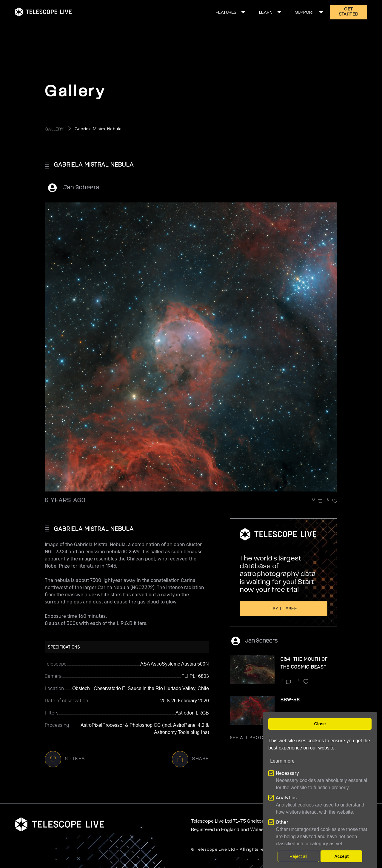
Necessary (287, 773)
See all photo (252, 738)
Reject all (298, 856)
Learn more (282, 761)
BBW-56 (290, 699)
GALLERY (54, 129)
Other (282, 822)
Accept (341, 856)
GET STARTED (349, 12)
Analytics (286, 798)
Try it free (284, 609)
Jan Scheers (81, 187)
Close (320, 724)
